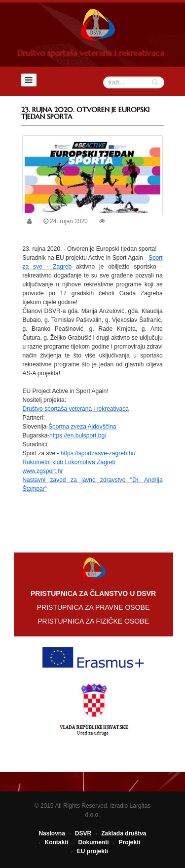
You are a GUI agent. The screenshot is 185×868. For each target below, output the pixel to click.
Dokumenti (93, 842)
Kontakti (56, 842)
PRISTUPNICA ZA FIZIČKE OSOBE (93, 621)
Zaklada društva (124, 833)
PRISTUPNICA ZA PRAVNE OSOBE (93, 607)
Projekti (130, 842)
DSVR (83, 833)
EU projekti (92, 851)
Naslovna (52, 833)
